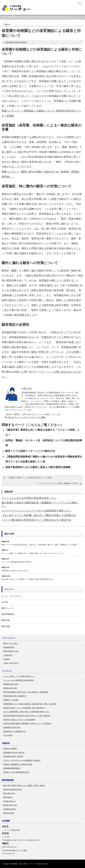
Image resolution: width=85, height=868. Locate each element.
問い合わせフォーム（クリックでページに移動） (26, 417)
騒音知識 (30, 17)
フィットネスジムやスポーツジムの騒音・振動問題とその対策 (56, 483)
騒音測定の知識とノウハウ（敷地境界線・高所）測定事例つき (25, 708)
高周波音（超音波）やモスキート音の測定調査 (19, 720)
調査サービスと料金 (11, 643)
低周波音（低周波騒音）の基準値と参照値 (18, 764)
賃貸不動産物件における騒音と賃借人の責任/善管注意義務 (38, 467)
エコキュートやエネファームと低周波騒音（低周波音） (22, 760)
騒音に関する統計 (9, 793)
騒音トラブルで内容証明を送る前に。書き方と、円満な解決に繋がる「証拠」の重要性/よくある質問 (39, 545)
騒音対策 (22, 17)
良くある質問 (8, 735)
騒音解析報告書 (9, 647)
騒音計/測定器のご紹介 (11, 651)
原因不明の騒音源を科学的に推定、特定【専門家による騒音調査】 (26, 692)
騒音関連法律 (8, 797)
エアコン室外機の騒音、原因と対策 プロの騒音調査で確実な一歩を (26, 712)
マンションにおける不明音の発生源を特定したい (29, 498)
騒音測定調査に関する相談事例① (15, 696)
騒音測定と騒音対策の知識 (12, 789)
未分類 (5, 602)
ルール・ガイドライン (12, 596)
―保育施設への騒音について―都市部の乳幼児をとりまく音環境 (29, 478)
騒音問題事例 (12, 17)
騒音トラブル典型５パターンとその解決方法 (30, 451)
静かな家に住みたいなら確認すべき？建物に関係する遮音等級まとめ (27, 579)
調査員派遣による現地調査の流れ (15, 731)
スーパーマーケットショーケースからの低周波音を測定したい (36, 511)
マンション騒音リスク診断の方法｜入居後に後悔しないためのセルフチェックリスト (33, 553)
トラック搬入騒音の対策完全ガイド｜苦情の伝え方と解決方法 (36, 520)
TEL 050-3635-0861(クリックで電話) (15, 850)
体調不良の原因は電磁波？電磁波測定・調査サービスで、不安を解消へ (28, 723)
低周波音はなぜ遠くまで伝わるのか (15, 571)
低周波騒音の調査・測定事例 (13, 756)
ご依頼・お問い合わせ (11, 663)
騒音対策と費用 (9, 813)
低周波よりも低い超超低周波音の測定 (16, 772)
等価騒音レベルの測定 (11, 700)
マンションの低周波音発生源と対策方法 (17, 562)
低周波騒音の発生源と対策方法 (14, 753)
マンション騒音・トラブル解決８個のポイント (19, 676)
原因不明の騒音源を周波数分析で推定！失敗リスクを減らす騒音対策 (27, 716)
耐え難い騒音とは (9, 801)
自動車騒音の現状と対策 (12, 727)
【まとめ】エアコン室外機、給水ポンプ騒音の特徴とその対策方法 (39, 515)
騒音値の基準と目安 (10, 805)
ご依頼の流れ (8, 655)
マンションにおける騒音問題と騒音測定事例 (18, 680)
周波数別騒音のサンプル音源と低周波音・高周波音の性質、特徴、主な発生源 (30, 704)
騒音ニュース (8, 608)
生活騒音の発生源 (9, 809)
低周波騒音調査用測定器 (12, 768)
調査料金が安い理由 (10, 688)
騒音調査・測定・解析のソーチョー (24, 864)
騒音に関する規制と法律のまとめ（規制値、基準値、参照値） (25, 785)
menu (79, 3)
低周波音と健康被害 (10, 749)
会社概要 (6, 659)
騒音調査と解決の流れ (11, 684)
